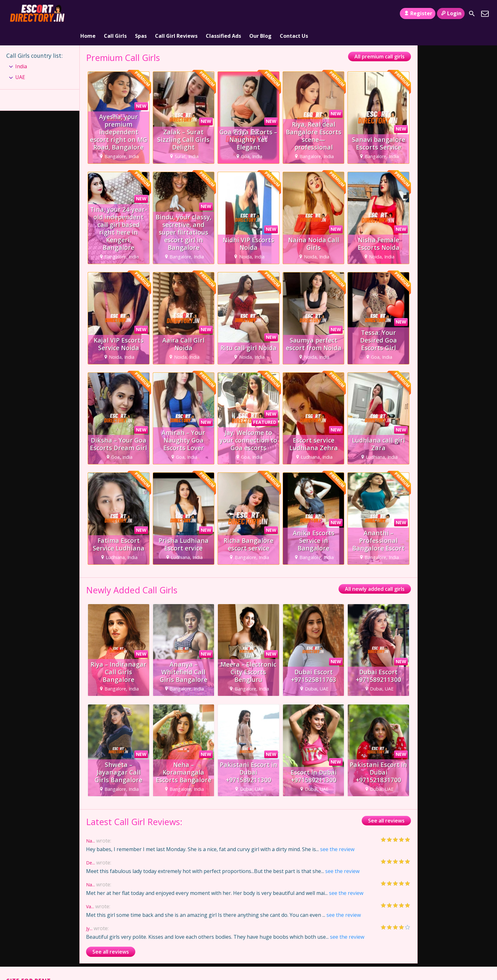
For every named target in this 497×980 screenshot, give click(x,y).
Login (451, 13)
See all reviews (386, 803)
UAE (20, 59)
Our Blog (260, 14)
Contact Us (294, 14)
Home (88, 14)
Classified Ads (223, 14)
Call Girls (115, 14)
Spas (141, 14)
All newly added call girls (375, 571)
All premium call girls (379, 38)
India (21, 48)
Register (417, 13)
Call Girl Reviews (176, 14)
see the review (337, 831)
